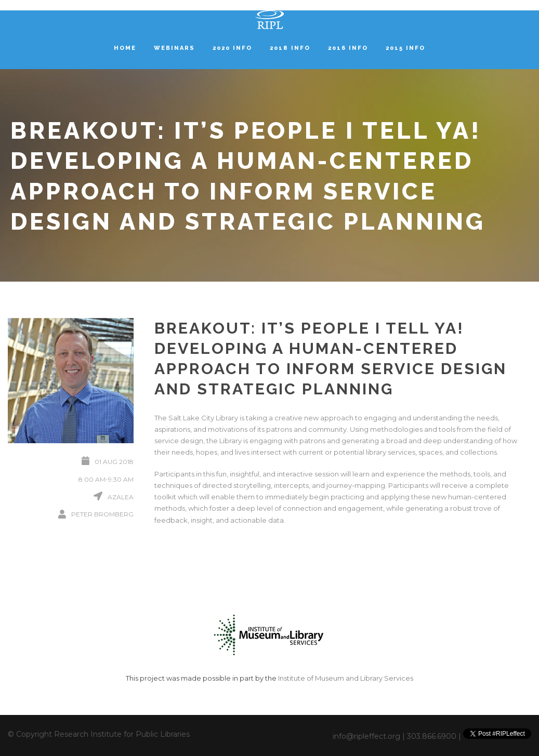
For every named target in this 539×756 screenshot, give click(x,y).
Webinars (174, 48)
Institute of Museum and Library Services (346, 678)
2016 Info (348, 48)
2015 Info (405, 48)
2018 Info (290, 48)
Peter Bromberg (102, 514)
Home (125, 48)
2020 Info (232, 48)
